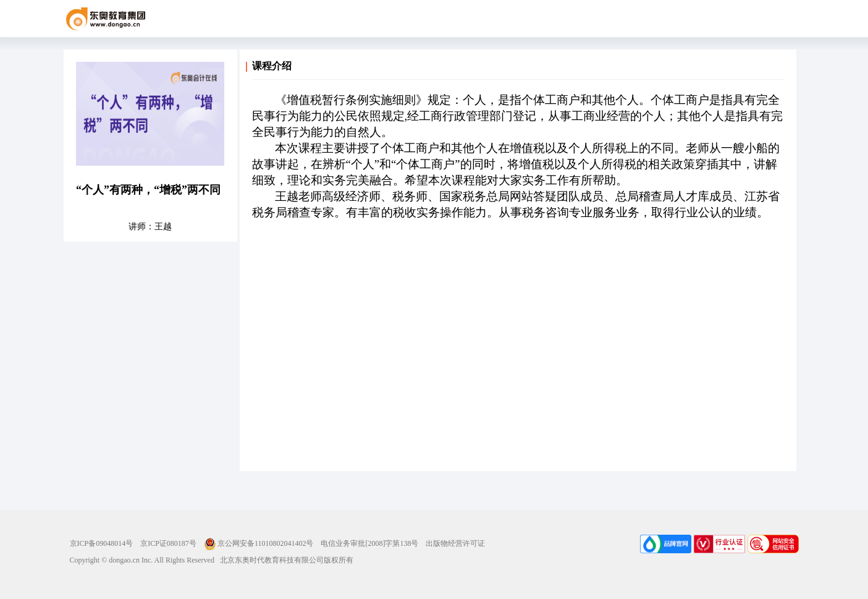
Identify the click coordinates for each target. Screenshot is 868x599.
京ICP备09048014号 (102, 543)
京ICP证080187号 (168, 543)
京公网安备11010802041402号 (259, 543)
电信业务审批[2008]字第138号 (369, 543)
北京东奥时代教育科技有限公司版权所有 (284, 560)
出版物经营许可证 (455, 543)
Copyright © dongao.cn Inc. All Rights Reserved (142, 560)
